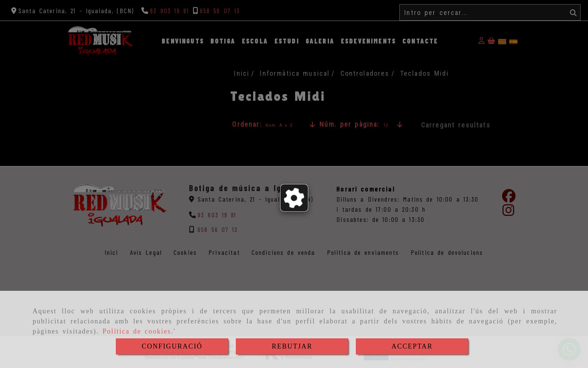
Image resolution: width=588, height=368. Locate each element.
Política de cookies (137, 331)
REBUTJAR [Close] (292, 346)
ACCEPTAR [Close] (412, 346)
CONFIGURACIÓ (172, 346)
